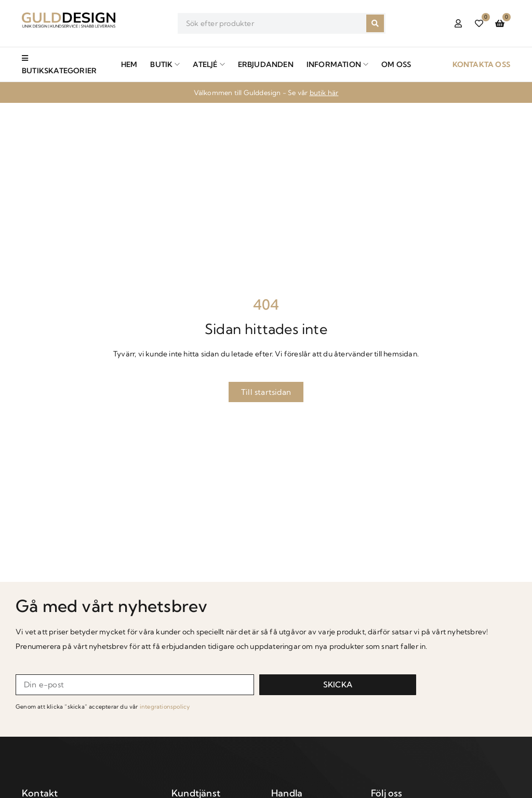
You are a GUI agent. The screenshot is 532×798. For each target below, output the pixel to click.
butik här (324, 92)
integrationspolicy (165, 707)
